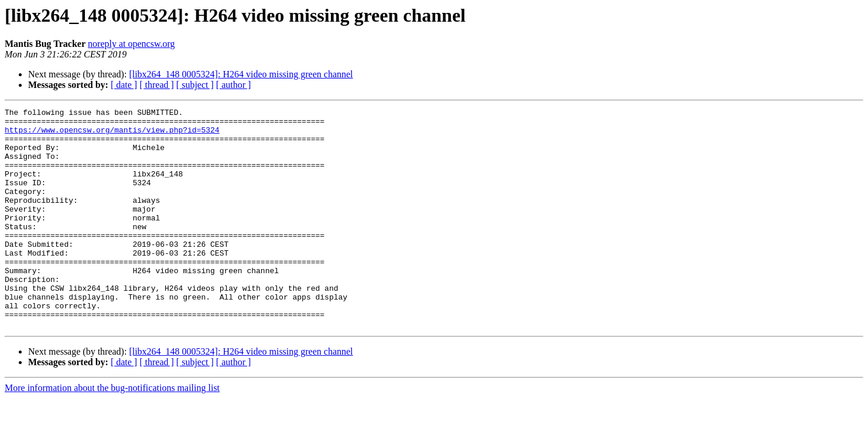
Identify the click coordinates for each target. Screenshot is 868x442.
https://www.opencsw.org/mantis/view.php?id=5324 (112, 135)
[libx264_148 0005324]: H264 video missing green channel (241, 74)
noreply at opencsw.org (131, 44)
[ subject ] (195, 85)
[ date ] (124, 85)
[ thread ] (157, 85)
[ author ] (234, 85)
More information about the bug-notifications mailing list (112, 432)
